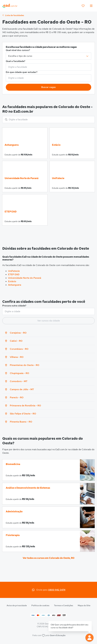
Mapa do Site (84, 605)
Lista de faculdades (13, 15)
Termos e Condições (64, 605)
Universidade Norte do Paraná (25, 278)
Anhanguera (15, 285)
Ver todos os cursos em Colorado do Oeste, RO (49, 558)
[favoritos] (83, 6)
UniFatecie (14, 271)
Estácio (12, 281)
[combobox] (48, 67)
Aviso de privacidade (17, 605)
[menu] (91, 6)
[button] (89, 638)
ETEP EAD (14, 274)
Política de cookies (40, 605)
